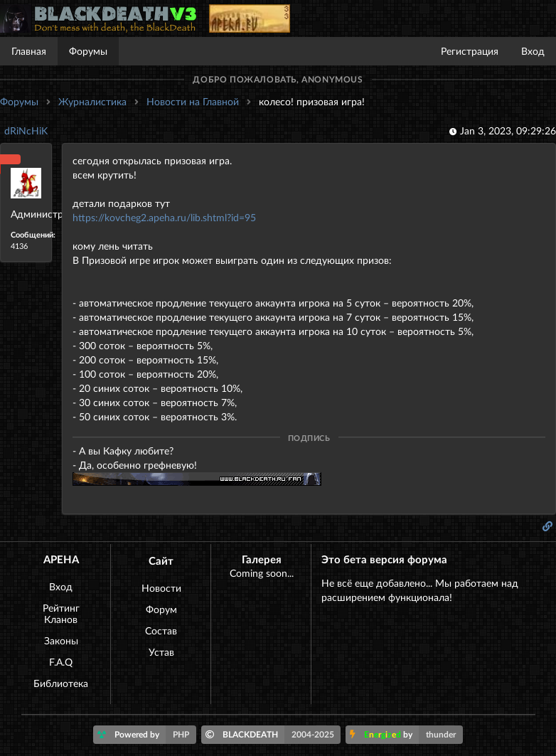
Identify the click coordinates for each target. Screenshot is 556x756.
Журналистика (92, 101)
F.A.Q (61, 662)
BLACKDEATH (273, 735)
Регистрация (470, 51)
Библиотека (61, 683)
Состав (161, 630)
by (406, 735)
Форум (161, 609)
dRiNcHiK (26, 131)
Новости (161, 588)
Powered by (147, 735)
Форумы (88, 51)
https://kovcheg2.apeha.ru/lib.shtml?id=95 (164, 217)
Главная (29, 51)
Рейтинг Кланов (61, 613)
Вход (533, 51)
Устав (161, 652)
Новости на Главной (193, 101)
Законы (61, 640)
